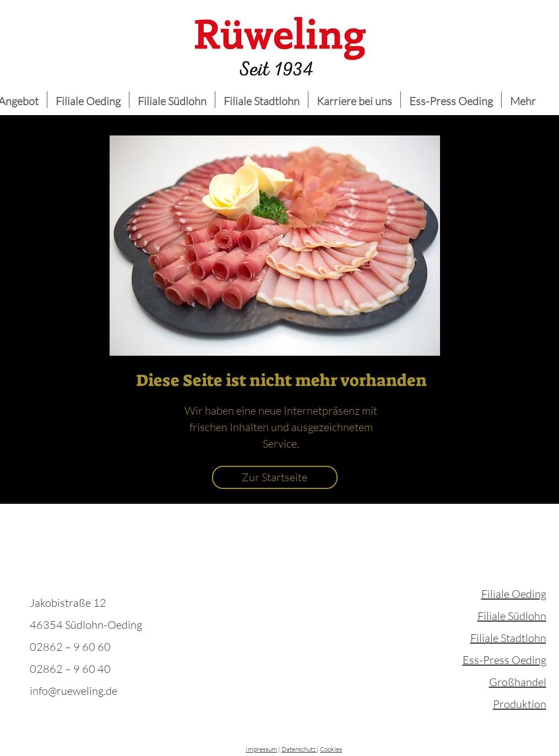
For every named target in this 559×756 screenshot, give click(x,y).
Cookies (331, 749)
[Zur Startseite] (275, 477)
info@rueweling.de (74, 691)
